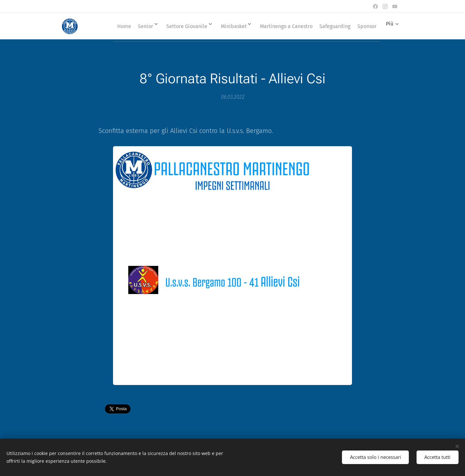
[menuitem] (130, 26)
